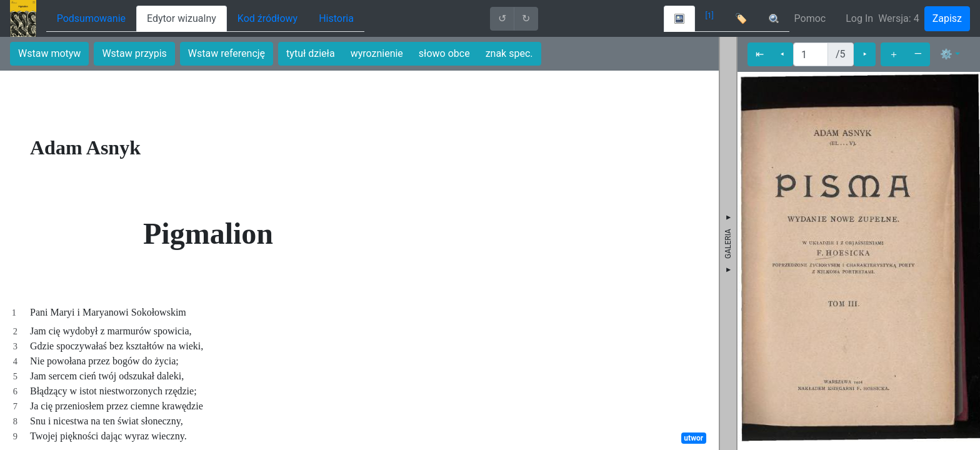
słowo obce (444, 53)
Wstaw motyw (49, 53)
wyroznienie (377, 53)
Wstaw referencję (227, 53)
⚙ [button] (946, 54)
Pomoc (810, 18)
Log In (859, 18)
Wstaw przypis (134, 53)
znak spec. (509, 53)
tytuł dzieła (311, 53)
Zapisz (947, 18)
